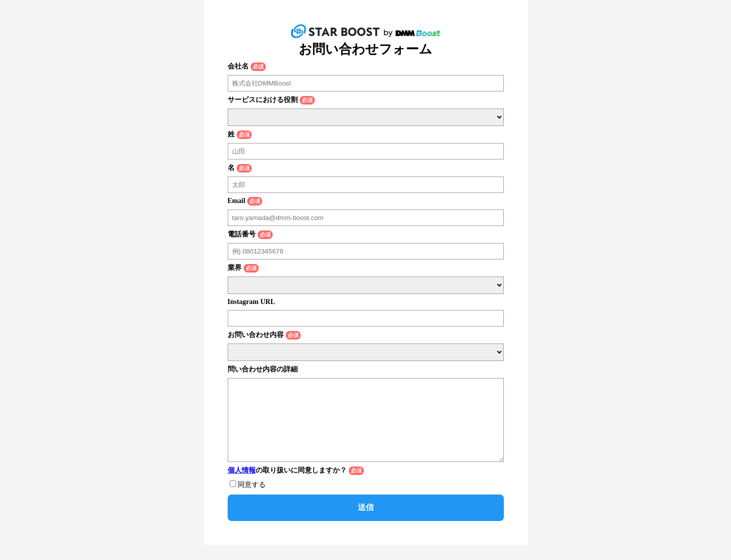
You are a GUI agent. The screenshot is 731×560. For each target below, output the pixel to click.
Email (237, 201)
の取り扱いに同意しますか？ (287, 485)
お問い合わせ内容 (256, 335)
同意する (252, 500)
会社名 (238, 66)
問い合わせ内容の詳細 (263, 369)
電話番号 (242, 234)
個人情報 (242, 485)
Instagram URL (251, 302)
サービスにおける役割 (263, 100)
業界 (235, 268)
